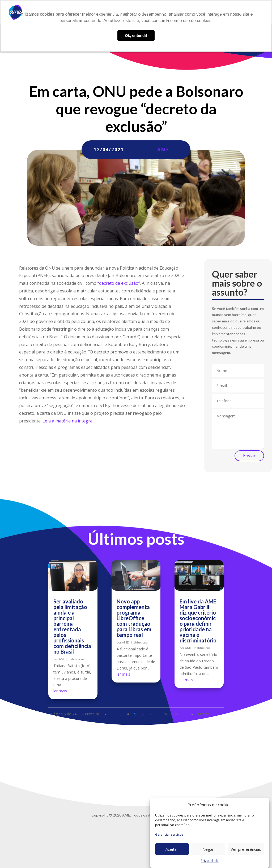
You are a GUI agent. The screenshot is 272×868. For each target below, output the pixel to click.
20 (176, 714)
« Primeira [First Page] (90, 714)
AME (163, 150)
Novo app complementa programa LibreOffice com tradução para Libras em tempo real (134, 618)
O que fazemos (110, 12)
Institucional (76, 659)
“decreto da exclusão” (119, 283)
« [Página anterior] (105, 714)
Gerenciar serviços (169, 834)
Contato (218, 12)
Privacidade (210, 861)
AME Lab (143, 12)
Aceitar (172, 849)
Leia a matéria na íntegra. (68, 421)
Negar (208, 849)
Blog (161, 12)
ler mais (60, 691)
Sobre (85, 12)
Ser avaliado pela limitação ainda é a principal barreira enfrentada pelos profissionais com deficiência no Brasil (72, 626)
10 (166, 714)
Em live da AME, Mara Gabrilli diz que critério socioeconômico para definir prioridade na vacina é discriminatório (198, 621)
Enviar (249, 456)
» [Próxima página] (192, 714)
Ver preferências (246, 849)
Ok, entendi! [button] (136, 36)
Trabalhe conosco (188, 12)
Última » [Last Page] (205, 714)
